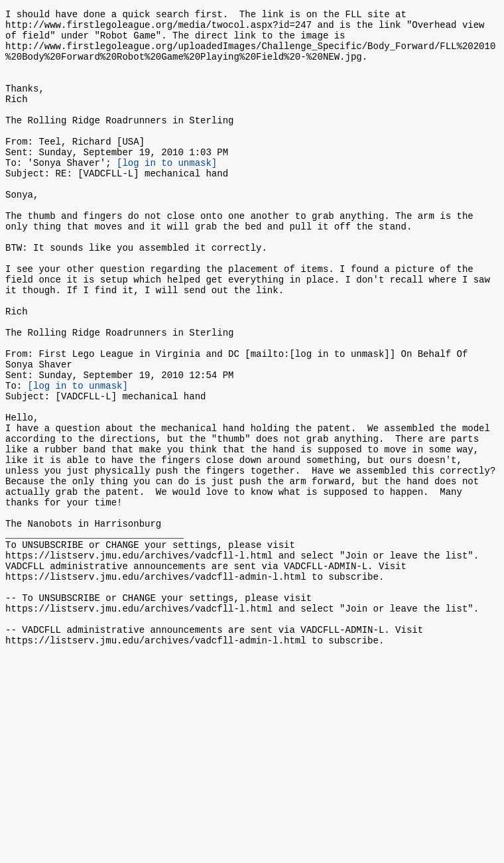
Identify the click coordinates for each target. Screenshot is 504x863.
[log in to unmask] (167, 192)
